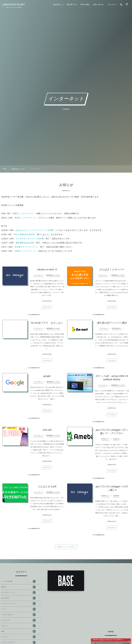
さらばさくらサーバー (112, 271)
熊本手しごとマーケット (26, 218)
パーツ (18, 609)
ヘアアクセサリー (18, 615)
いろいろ (18, 626)
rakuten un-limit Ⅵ (47, 271)
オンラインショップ (18, 592)
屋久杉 (18, 587)
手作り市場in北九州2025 (24, 235)
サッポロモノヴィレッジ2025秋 (30, 239)
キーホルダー (18, 620)
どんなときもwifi (47, 488)
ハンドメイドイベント (18, 604)
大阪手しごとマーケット (26, 251)
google (47, 377)
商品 (18, 631)
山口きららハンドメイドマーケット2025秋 (35, 230)
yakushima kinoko (14, 4)
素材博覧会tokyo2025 (25, 243)
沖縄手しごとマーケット (23, 214)
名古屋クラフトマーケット (26, 247)
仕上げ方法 (18, 598)
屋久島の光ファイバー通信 (112, 324)
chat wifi (47, 431)
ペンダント (18, 637)
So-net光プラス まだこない (47, 324)
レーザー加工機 (18, 581)
